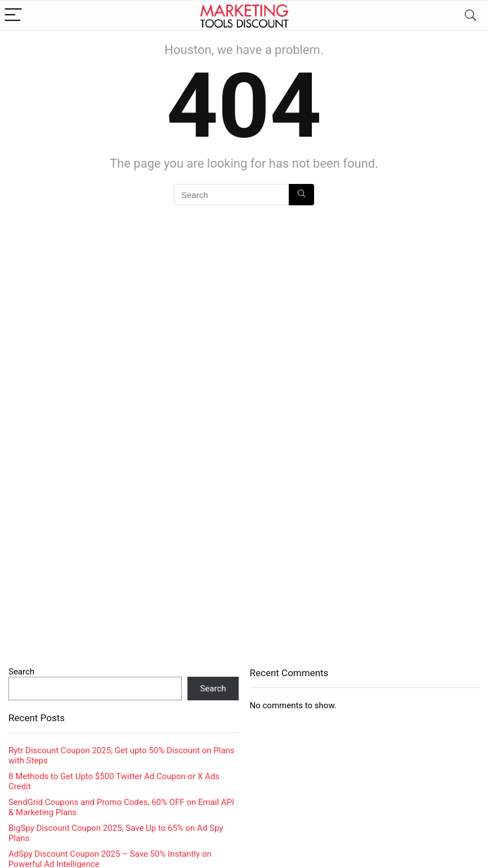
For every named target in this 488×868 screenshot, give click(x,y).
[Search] (471, 15)
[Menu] (14, 15)
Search (21, 672)
